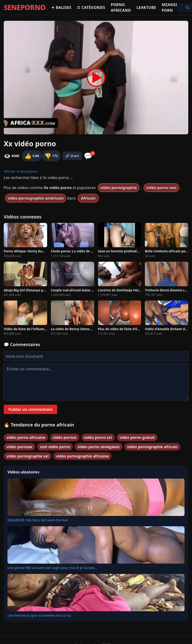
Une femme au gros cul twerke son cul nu (39, 615)
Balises (61, 7)
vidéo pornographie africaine (82, 456)
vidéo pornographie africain (152, 447)
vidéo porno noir (161, 188)
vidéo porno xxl (98, 437)
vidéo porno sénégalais (98, 447)
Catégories (91, 7)
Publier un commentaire (30, 409)
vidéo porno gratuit (137, 437)
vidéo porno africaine (26, 437)
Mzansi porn (169, 7)
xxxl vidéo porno (55, 447)
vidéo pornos (65, 437)
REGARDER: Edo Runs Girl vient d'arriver (38, 520)
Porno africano (121, 7)
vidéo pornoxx (19, 447)
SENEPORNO (25, 7)
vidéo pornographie (119, 188)
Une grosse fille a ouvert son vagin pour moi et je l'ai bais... (52, 568)
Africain (88, 198)
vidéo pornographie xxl (28, 456)
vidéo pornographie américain (36, 198)
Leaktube (146, 7)
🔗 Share (72, 156)
